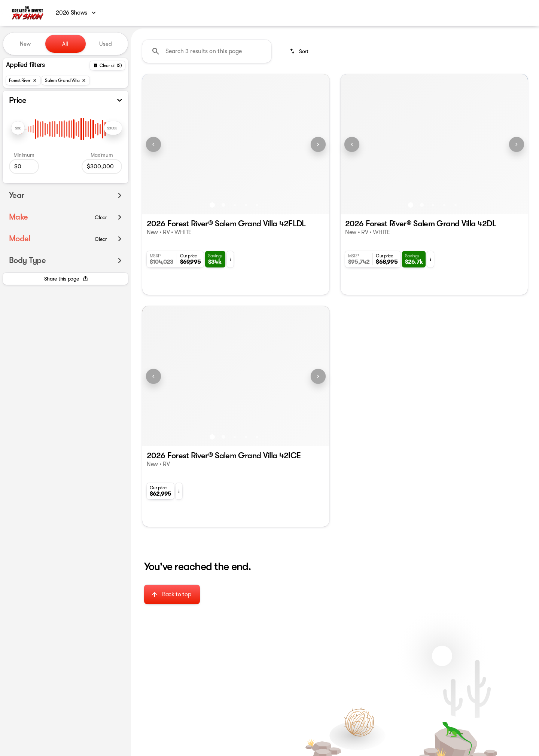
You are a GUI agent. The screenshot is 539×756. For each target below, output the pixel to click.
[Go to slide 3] (235, 205)
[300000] (102, 166)
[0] (24, 166)
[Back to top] (172, 594)
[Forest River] (23, 80)
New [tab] (25, 44)
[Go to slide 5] (257, 205)
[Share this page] (66, 279)
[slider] (18, 128)
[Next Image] (318, 144)
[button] (156, 144)
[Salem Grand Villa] (66, 80)
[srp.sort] (300, 51)
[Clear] (101, 217)
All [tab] (65, 44)
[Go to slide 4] (246, 205)
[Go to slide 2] (223, 205)
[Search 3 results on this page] (207, 51)
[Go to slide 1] (212, 205)
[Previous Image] (153, 144)
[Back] (107, 65)
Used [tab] (106, 44)
